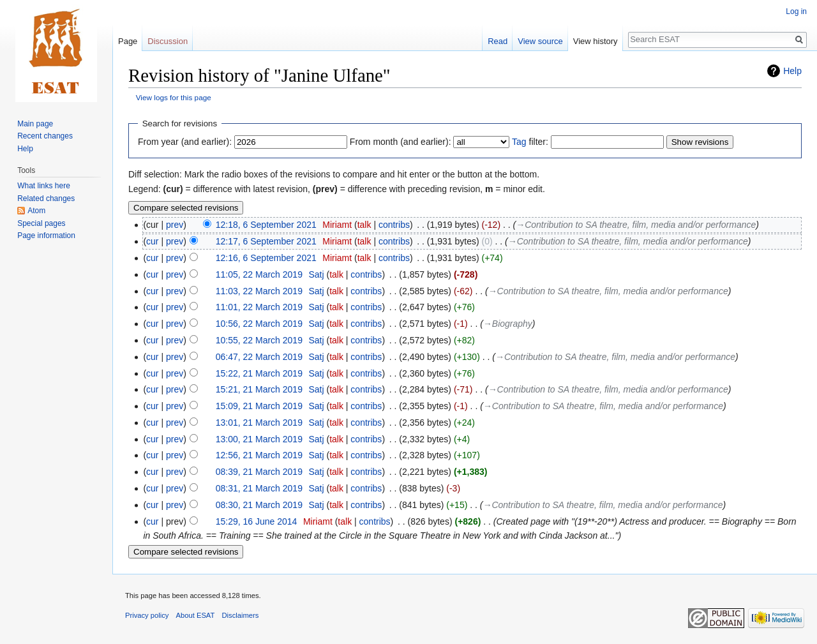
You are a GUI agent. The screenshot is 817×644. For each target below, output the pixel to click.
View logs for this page (174, 97)
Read (498, 41)
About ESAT (196, 615)
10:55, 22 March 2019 (259, 340)
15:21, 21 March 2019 (259, 389)
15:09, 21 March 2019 (259, 406)
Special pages (41, 223)
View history (596, 41)
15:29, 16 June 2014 (257, 521)
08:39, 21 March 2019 (259, 472)
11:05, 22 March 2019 (259, 274)
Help (792, 71)
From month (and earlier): (401, 142)
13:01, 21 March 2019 (259, 423)
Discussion (168, 41)
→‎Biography (508, 324)
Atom (36, 211)
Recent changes (45, 136)
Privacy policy (147, 615)
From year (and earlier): (185, 142)
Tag (519, 142)
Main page (35, 124)
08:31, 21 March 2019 (259, 488)
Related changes (46, 198)
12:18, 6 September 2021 (266, 225)
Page (128, 41)
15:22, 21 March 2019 (259, 373)
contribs (394, 225)
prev (175, 225)
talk (364, 225)
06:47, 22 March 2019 (259, 357)
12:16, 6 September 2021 (266, 258)
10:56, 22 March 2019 (259, 324)
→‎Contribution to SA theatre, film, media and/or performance (636, 225)
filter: (530, 142)
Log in (796, 11)
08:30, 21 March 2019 (259, 505)
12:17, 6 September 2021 (266, 241)
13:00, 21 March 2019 (259, 439)
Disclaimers (241, 615)
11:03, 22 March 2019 (259, 291)
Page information (46, 236)
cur (152, 241)
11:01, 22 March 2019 (259, 307)
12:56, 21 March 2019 (259, 455)
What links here (44, 186)
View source (540, 41)
